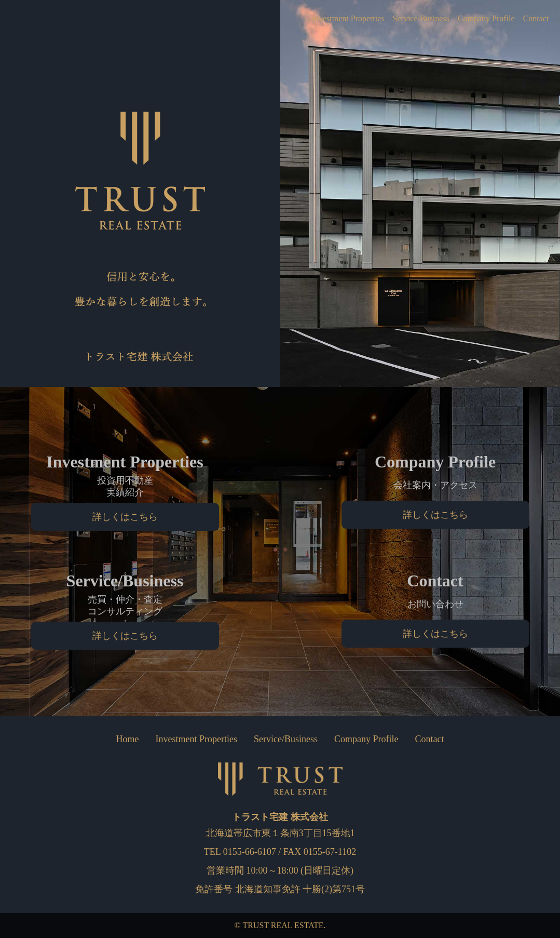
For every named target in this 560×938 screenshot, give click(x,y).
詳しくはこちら (125, 517)
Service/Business (407, 19)
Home (128, 739)
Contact (534, 19)
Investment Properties (326, 19)
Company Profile (480, 19)
